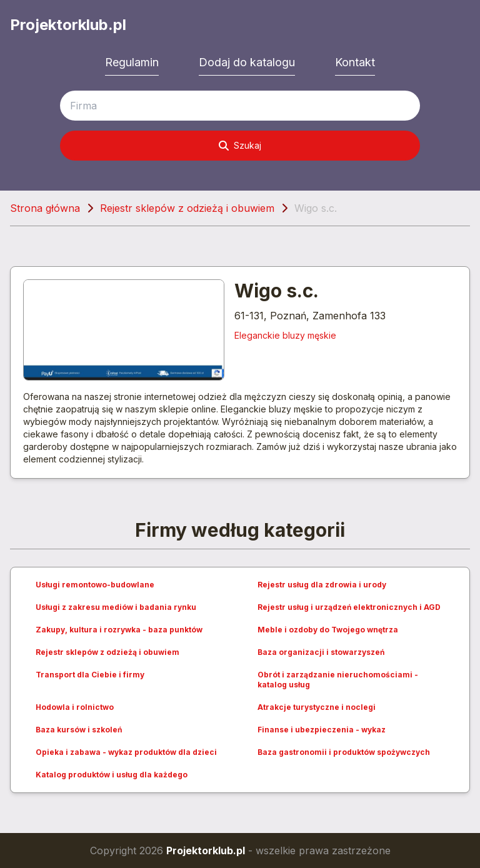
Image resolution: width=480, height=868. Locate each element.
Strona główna (45, 208)
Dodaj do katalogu (247, 62)
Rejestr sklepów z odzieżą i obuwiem (187, 208)
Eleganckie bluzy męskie (285, 335)
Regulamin (132, 62)
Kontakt (355, 62)
